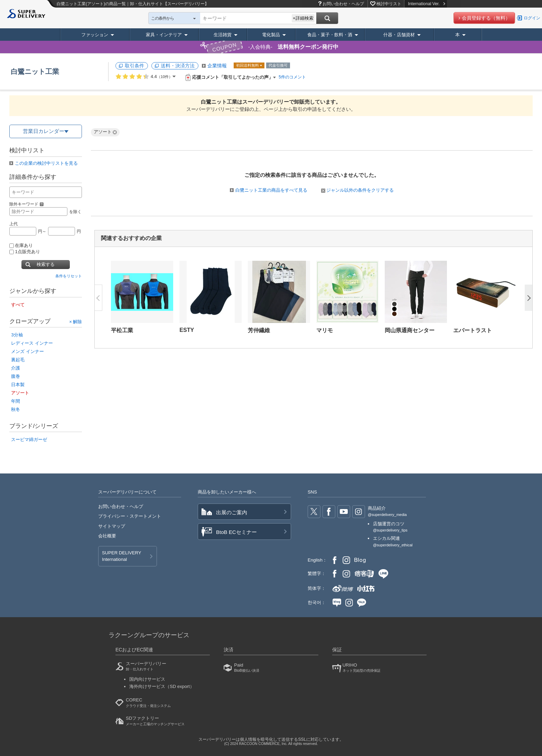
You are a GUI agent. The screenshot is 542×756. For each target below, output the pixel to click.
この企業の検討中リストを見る (46, 163)
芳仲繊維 (259, 330)
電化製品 (271, 35)
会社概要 (107, 536)
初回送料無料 (248, 65)
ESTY (187, 330)
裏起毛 (18, 360)
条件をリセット (69, 276)
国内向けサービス (147, 679)
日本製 (18, 385)
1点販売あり (25, 252)
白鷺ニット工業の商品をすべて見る (271, 190)
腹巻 (16, 376)
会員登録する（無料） (486, 18)
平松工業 (122, 330)
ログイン (532, 18)
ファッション (95, 35)
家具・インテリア (164, 35)
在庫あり (21, 245)
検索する (46, 264)
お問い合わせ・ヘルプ (343, 4)
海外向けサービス (162, 686)
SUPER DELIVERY (122, 556)
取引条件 (134, 66)
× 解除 (76, 321)
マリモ (325, 330)
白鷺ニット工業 (35, 71)
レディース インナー (32, 343)
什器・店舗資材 (399, 35)
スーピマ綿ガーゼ (29, 439)
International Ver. (426, 4)
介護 (16, 368)
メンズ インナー (27, 351)
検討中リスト (389, 4)
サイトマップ (112, 526)
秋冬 (16, 409)
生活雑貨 (223, 35)
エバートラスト (473, 330)
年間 (16, 401)
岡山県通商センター (410, 330)
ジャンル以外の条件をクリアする (357, 190)
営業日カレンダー (44, 131)
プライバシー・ (130, 516)
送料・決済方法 (178, 66)
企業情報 (217, 66)
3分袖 (17, 335)
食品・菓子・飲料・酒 (330, 35)
